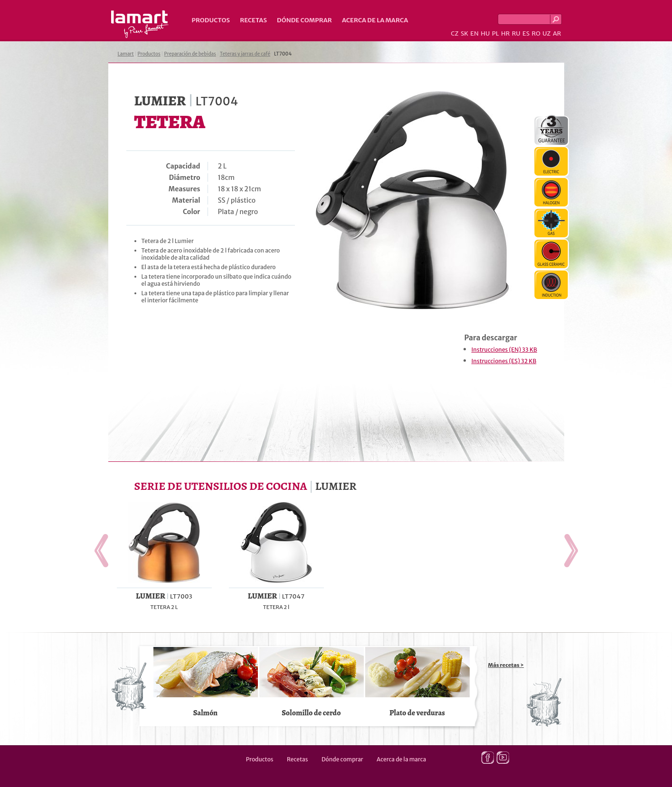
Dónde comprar (304, 20)
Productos (211, 20)
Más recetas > (506, 665)
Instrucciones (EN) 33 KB (504, 350)
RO (536, 33)
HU (485, 33)
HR (505, 33)
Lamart (140, 24)
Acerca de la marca (375, 20)
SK (464, 33)
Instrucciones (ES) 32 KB (504, 361)
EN (474, 33)
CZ (454, 33)
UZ (546, 33)
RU (516, 33)
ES (526, 33)
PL (496, 33)
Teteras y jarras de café (245, 54)
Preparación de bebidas (190, 54)
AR (557, 33)
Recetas (253, 20)
